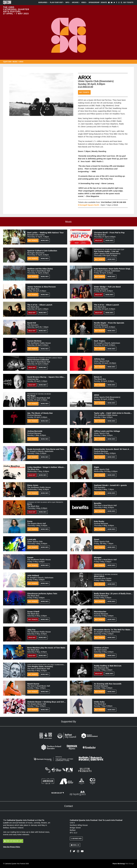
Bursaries (44, 2)
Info (68, 2)
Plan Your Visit (57, 2)
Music (15, 62)
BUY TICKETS (33, 619)
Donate (104, 2)
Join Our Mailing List (13, 841)
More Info (45, 240)
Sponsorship (94, 2)
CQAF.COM (7, 62)
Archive (76, 2)
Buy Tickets (128, 2)
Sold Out (99, 240)
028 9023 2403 (76, 839)
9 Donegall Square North (89, 205)
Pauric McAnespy (123, 864)
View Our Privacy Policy (12, 847)
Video (84, 2)
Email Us (75, 845)
